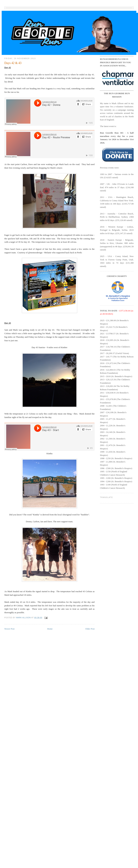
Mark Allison (24, 618)
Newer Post (9, 629)
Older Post (90, 629)
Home (50, 629)
